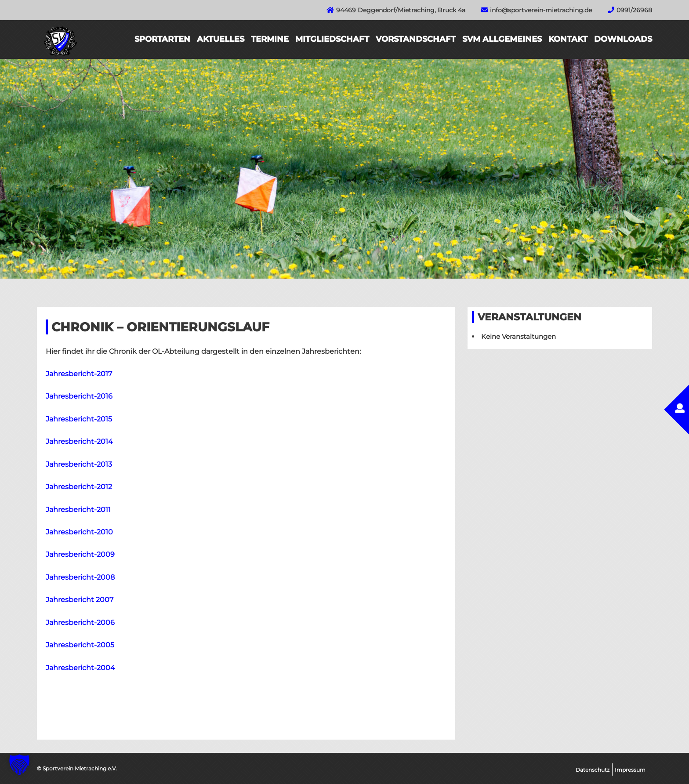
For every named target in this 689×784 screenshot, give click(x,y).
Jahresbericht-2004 (80, 668)
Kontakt (568, 39)
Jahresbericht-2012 (79, 487)
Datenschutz (593, 770)
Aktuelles (221, 39)
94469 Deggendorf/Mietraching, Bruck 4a (401, 10)
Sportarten (162, 39)
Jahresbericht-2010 (79, 532)
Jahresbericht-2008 (80, 577)
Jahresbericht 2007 (80, 600)
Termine (270, 39)
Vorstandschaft (416, 39)
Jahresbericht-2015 (79, 419)
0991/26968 (634, 10)
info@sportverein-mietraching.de (541, 10)
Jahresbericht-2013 (79, 464)
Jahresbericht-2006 (80, 622)
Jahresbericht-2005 (80, 645)
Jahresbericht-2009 (80, 554)
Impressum (630, 770)
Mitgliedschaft (332, 39)
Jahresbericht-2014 (79, 441)
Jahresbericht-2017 (79, 374)
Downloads (623, 39)
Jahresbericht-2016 (79, 396)
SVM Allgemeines (502, 39)
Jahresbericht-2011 (78, 510)
